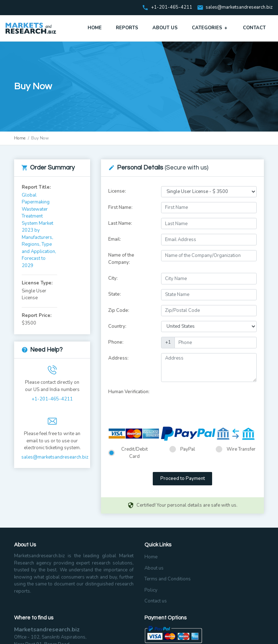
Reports (127, 28)
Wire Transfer (241, 449)
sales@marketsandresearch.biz (239, 8)
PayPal (188, 449)
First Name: (120, 207)
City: (113, 278)
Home (95, 28)
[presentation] (216, 401)
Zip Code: (119, 310)
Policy (151, 590)
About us (154, 568)
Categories (210, 28)
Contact (254, 28)
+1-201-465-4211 (52, 399)
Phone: (116, 342)
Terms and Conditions (168, 579)
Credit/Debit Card (134, 453)
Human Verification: (129, 392)
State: (115, 294)
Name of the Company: (121, 259)
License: (117, 191)
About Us (165, 28)
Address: (118, 358)
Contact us (156, 601)
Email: (115, 239)
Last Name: (120, 223)
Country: (117, 326)
